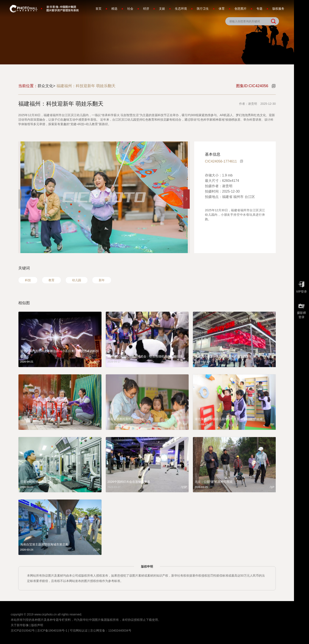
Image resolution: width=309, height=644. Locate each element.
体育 (222, 9)
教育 (51, 280)
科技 (28, 280)
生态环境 (181, 9)
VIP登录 (301, 286)
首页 (98, 9)
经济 (146, 9)
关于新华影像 (20, 625)
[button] (186, 199)
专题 (259, 9)
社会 (130, 9)
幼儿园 (77, 280)
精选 (114, 9)
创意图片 (241, 9)
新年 (102, 280)
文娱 (162, 9)
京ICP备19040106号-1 (52, 630)
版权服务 (278, 9)
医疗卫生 (203, 9)
